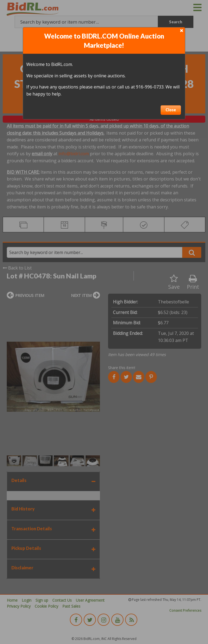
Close (171, 110)
